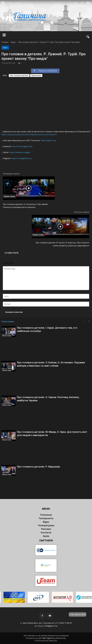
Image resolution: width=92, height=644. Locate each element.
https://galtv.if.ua (49, 638)
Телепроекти (46, 518)
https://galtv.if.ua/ (49, 140)
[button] (88, 37)
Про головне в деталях (19, 75)
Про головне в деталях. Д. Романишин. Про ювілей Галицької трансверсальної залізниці (25, 206)
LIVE (76, 3)
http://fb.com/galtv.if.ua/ (22, 146)
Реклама (46, 529)
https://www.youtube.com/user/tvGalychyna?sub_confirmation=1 (29, 134)
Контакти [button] (46, 532)
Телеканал (46, 515)
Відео (5, 48)
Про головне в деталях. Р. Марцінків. (39, 467)
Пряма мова (36, 75)
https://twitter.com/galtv (20, 152)
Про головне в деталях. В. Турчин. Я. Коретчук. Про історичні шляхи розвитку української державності (62, 244)
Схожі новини (8, 322)
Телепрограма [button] (46, 525)
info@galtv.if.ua (51, 626)
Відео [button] (46, 522)
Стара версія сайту (78, 614)
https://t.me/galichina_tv (22, 158)
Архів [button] (46, 536)
